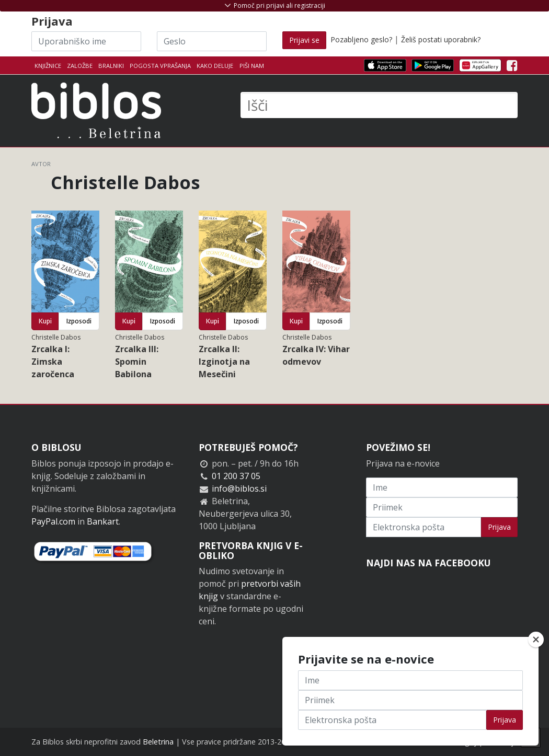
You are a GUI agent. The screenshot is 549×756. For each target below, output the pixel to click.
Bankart (103, 521)
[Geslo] (212, 41)
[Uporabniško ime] (86, 41)
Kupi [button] (45, 321)
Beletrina (158, 742)
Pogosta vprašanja (160, 66)
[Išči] (379, 105)
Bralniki (111, 66)
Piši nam (252, 66)
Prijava (499, 527)
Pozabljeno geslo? (361, 39)
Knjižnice (48, 66)
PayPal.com (53, 521)
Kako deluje (215, 66)
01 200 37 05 (236, 476)
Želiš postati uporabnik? (441, 39)
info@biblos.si (239, 489)
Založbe (80, 66)
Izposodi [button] (79, 321)
